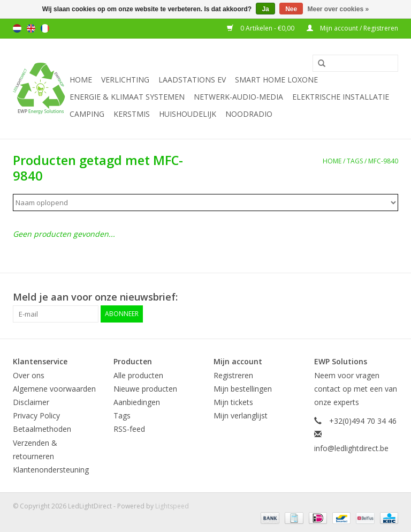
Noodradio (249, 114)
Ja (265, 9)
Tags (355, 161)
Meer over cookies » (338, 9)
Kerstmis (132, 114)
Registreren (233, 375)
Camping (87, 114)
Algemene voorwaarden (54, 389)
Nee (291, 9)
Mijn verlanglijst (241, 415)
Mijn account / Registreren (352, 28)
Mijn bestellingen (243, 389)
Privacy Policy (36, 415)
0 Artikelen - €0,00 (261, 28)
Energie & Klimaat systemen (127, 97)
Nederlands (17, 28)
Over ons (29, 375)
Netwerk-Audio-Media (238, 97)
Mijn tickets (233, 402)
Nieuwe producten (145, 389)
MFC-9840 (383, 161)
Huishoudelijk (188, 114)
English (31, 28)
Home (81, 80)
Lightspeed (172, 506)
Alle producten (138, 375)
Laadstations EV (192, 80)
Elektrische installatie (341, 97)
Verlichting (125, 80)
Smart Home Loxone (276, 80)
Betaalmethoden (42, 429)
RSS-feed (129, 429)
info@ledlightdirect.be (351, 448)
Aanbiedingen (137, 402)
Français (45, 28)
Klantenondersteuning (51, 470)
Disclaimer (31, 402)
